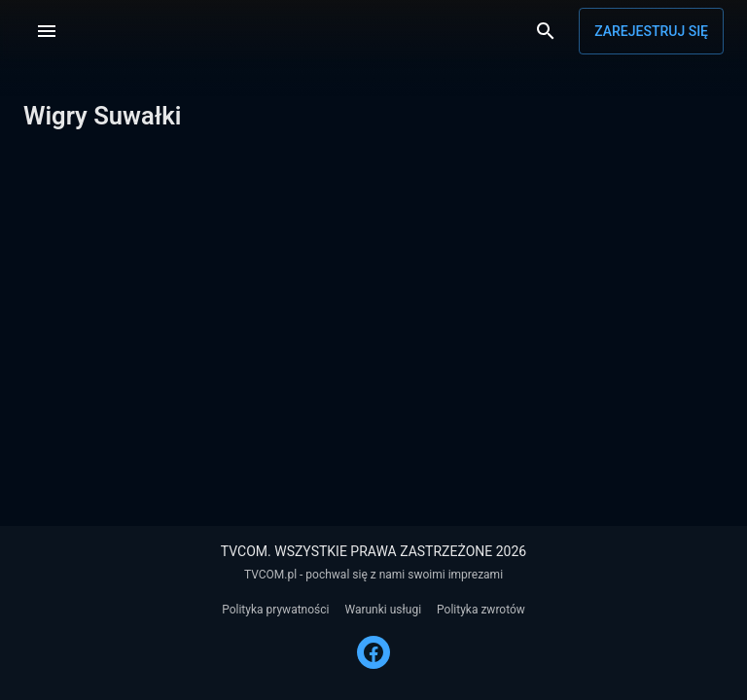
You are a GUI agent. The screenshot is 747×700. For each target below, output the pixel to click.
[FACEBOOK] (373, 652)
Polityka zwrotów (481, 610)
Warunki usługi (383, 610)
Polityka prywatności (275, 610)
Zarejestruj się (651, 31)
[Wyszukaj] (546, 31)
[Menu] (47, 31)
